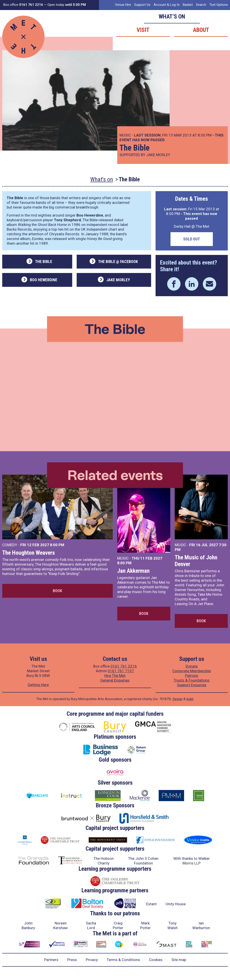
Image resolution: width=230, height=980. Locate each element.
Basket (188, 5)
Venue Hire (123, 5)
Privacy (92, 960)
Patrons (192, 676)
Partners (51, 960)
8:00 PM (57, 545)
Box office (23, 5)
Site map (179, 960)
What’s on (172, 17)
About (201, 30)
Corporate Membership (192, 671)
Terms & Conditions (123, 960)
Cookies (156, 960)
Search (201, 5)
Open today (67, 5)
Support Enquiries (192, 685)
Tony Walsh (172, 925)
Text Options (219, 5)
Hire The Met (115, 676)
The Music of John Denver (196, 561)
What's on (102, 179)
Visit (143, 30)
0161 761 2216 (124, 666)
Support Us (142, 5)
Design (178, 699)
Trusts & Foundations (192, 680)
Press (72, 960)
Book (57, 591)
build (190, 699)
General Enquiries (115, 680)
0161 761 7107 (121, 671)
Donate (192, 666)
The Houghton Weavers (29, 553)
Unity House (176, 904)
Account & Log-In (167, 5)
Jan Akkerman (133, 571)
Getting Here (38, 685)
